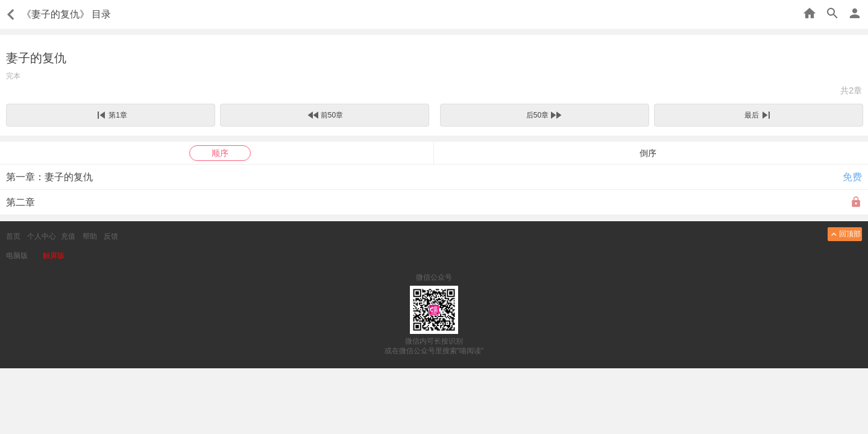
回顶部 (845, 234)
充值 (68, 236)
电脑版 (17, 256)
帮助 (90, 236)
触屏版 (54, 256)
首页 (13, 236)
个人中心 (42, 236)
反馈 (111, 236)
